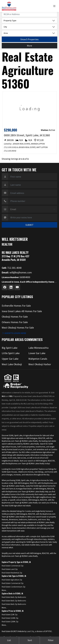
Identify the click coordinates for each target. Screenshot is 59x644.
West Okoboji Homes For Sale (18, 328)
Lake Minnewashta (38, 348)
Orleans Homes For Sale (15, 322)
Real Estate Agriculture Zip (12, 580)
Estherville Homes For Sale (16, 306)
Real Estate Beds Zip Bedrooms (14, 597)
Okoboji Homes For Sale (15, 317)
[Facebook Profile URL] (5, 287)
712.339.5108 (10, 147)
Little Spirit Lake (11, 353)
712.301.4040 (12, 268)
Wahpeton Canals (38, 359)
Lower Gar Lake (37, 353)
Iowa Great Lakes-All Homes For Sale (22, 311)
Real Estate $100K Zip (10, 618)
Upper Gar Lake (10, 359)
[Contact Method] (33, 209)
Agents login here (14, 333)
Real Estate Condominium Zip (14, 587)
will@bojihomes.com (17, 273)
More (29, 46)
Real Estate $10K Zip (10, 614)
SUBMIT (29, 225)
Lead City (30, 631)
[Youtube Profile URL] (17, 287)
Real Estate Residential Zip (12, 573)
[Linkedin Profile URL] (11, 287)
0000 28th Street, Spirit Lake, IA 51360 (27, 135)
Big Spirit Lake (10, 348)
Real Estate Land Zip (10, 569)
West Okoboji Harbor (40, 364)
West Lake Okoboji (12, 364)
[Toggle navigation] (55, 6)
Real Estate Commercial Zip (13, 566)
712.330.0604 (10, 151)
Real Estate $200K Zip (10, 621)
